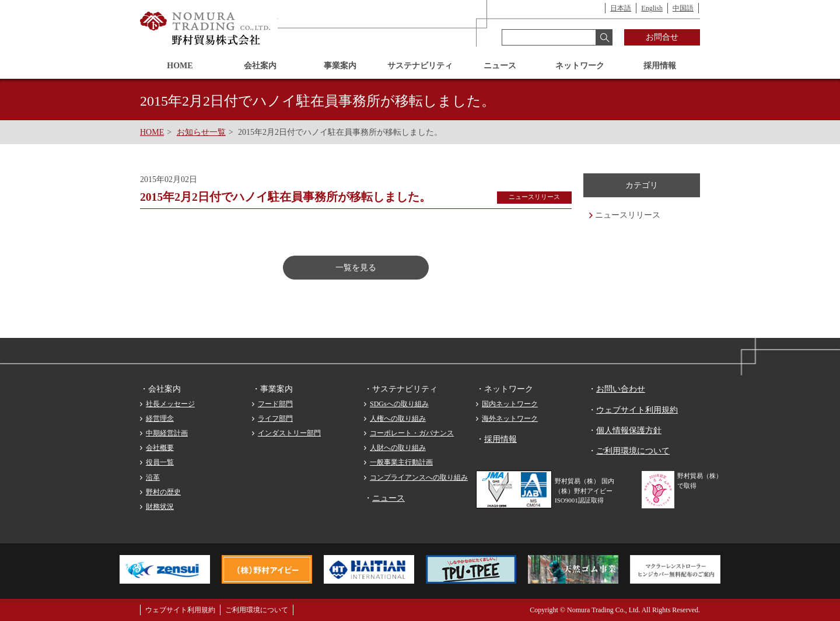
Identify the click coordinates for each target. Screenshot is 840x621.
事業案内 (340, 66)
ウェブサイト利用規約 (637, 410)
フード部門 (275, 404)
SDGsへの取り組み (399, 404)
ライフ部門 (275, 418)
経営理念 (160, 418)
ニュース (500, 66)
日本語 (621, 8)
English (652, 8)
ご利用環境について (633, 451)
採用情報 (660, 66)
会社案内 (260, 66)
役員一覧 (160, 462)
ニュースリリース (628, 215)
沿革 (153, 477)
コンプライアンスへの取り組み (419, 477)
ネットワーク (580, 66)
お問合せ (662, 37)
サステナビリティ (420, 66)
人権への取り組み (398, 418)
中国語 (683, 8)
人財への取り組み (398, 448)
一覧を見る (356, 268)
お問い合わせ (621, 389)
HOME (180, 66)
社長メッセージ (170, 404)
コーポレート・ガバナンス (412, 433)
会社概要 (160, 448)
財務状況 (160, 507)
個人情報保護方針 (629, 430)
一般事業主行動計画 (401, 462)
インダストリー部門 (289, 433)
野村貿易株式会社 (206, 29)
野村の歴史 (163, 492)
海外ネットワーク (510, 418)
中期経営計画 (167, 433)
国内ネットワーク (510, 404)
